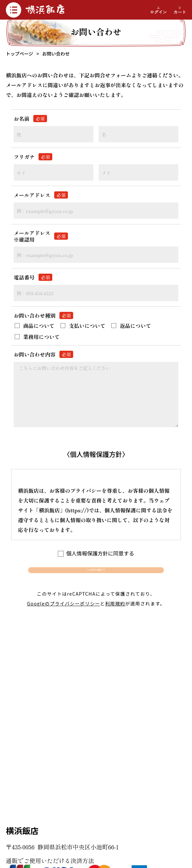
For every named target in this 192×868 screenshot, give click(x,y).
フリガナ (33, 157)
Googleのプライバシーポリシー (64, 615)
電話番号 (33, 277)
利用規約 (115, 615)
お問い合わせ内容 (43, 354)
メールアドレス (41, 195)
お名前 (30, 119)
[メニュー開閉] (14, 10)
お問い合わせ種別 (43, 315)
